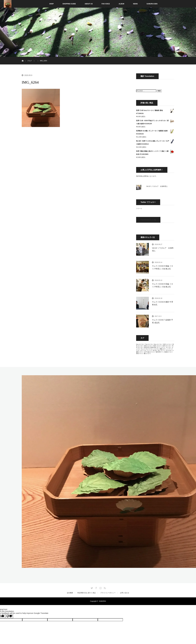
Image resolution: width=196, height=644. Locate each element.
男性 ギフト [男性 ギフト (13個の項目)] (140, 353)
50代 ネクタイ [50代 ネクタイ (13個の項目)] (158, 346)
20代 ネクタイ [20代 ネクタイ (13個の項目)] (167, 344)
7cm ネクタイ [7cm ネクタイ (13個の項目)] (149, 344)
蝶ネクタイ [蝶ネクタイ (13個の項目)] (147, 353)
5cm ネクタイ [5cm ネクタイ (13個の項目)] (140, 344)
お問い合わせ (125, 593)
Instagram (100, 588)
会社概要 (70, 593)
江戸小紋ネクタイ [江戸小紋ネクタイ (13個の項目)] (149, 352)
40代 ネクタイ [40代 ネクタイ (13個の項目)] (148, 346)
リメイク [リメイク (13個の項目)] (150, 350)
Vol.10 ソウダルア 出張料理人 (157, 186)
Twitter (92, 588)
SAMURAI (103, 601)
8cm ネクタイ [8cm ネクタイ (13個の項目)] (158, 344)
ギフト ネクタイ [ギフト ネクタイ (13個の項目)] (166, 347)
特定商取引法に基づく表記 (87, 593)
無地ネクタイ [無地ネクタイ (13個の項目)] (169, 352)
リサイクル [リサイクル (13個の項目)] (143, 350)
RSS (104, 588)
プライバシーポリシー (108, 593)
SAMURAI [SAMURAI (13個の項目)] (153, 347)
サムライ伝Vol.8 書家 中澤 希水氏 (163, 303)
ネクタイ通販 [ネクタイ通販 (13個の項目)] (158, 349)
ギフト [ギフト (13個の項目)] (159, 347)
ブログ (29, 61)
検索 (159, 91)
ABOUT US (89, 4)
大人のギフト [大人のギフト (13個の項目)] (170, 350)
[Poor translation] (9, 616)
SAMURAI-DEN (152, 4)
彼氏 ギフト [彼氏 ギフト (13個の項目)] (140, 352)
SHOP (46, 4)
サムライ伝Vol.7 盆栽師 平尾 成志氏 (163, 321)
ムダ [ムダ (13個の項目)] (138, 350)
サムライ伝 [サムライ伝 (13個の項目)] (144, 349)
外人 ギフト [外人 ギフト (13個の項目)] (162, 350)
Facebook (96, 588)
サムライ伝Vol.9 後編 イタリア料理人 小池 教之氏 (163, 267)
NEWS (135, 4)
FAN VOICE (106, 4)
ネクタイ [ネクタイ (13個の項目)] (151, 349)
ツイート (139, 209)
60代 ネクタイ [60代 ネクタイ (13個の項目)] (167, 346)
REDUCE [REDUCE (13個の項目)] (147, 347)
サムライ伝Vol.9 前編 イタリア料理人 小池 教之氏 (163, 285)
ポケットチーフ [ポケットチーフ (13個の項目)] (168, 349)
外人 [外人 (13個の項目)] (156, 350)
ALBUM (121, 4)
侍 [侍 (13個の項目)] (153, 350)
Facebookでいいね (148, 220)
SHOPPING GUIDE (69, 4)
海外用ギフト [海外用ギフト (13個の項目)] (160, 352)
